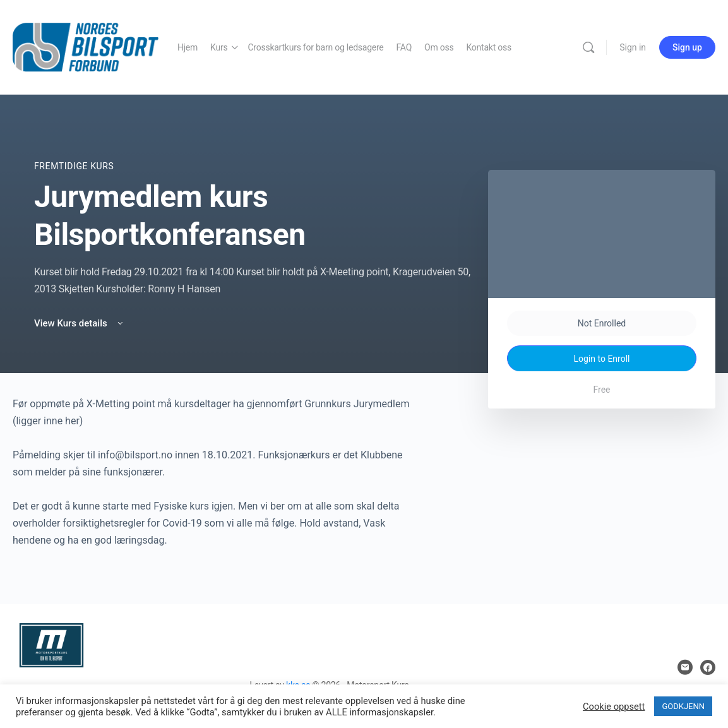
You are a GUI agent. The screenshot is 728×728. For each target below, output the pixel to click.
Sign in (633, 47)
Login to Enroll (602, 359)
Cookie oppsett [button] (614, 707)
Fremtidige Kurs (74, 166)
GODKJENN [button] (683, 706)
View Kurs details (80, 323)
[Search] (588, 47)
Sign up (687, 47)
